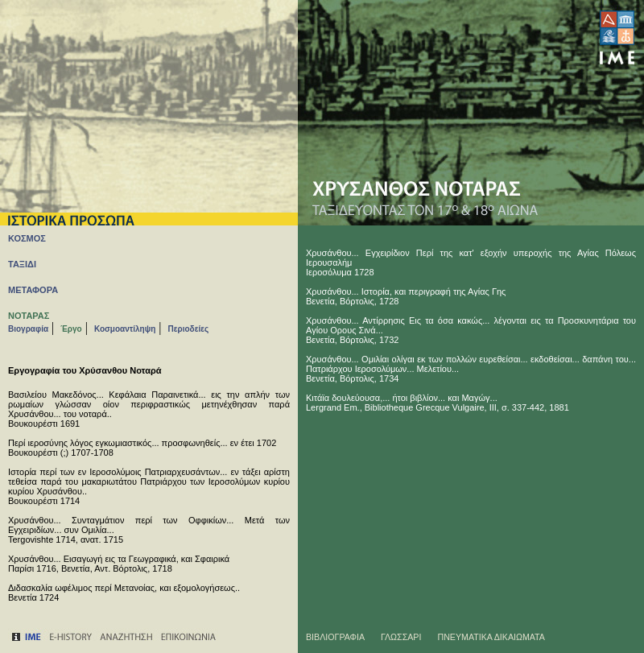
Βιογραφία (28, 329)
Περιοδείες (189, 329)
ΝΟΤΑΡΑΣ (29, 316)
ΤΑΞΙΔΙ (22, 264)
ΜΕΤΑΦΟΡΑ (33, 290)
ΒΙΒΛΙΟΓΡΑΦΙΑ (335, 637)
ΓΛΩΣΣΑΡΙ (401, 637)
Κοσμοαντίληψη (125, 329)
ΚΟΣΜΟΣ (27, 238)
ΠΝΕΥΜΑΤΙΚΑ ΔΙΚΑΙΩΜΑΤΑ (491, 637)
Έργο (71, 329)
